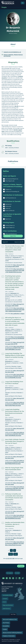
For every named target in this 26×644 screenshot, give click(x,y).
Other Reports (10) (10, 181)
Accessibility (6, 626)
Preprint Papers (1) (10, 227)
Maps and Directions (8, 605)
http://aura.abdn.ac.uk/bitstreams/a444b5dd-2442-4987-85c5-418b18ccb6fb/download (15, 310)
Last (16, 554)
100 (13, 558)
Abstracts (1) (8, 204)
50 (11, 558)
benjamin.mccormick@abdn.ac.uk (12, 52)
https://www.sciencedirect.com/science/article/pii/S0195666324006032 (15, 338)
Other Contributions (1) (11, 234)
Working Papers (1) (10, 225)
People (4, 7)
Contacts (5, 599)
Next (11, 554)
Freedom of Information (9, 636)
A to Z (4, 602)
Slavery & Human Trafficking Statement (12, 633)
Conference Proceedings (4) (12, 192)
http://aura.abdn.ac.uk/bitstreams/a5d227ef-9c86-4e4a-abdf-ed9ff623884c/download (15, 348)
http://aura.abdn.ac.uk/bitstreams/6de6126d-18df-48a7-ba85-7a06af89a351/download (15, 434)
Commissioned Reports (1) (12, 179)
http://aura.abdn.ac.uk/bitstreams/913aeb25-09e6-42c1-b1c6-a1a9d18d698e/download (15, 376)
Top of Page (13, 614)
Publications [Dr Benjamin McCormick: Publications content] (13, 161)
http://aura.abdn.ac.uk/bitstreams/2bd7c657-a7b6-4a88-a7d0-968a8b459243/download (15, 271)
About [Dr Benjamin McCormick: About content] (13, 44)
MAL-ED (16, 106)
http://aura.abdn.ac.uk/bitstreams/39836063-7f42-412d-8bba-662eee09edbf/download (15, 543)
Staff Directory (6, 609)
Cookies (5, 629)
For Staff (17, 573)
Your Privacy (6, 623)
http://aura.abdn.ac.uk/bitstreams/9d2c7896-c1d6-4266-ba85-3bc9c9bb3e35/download (15, 488)
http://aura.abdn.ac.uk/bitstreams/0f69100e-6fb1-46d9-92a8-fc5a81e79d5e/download (15, 404)
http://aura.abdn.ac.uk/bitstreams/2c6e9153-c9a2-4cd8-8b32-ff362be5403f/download (15, 462)
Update (21, 566)
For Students (10, 573)
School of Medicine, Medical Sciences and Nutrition (13, 55)
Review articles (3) (10, 211)
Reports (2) (8, 219)
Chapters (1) (8, 189)
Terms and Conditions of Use (10, 619)
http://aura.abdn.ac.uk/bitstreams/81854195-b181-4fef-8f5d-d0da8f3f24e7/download (15, 517)
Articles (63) (8, 206)
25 (9, 558)
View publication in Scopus (17, 314)
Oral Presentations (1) (11, 198)
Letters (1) (8, 208)
